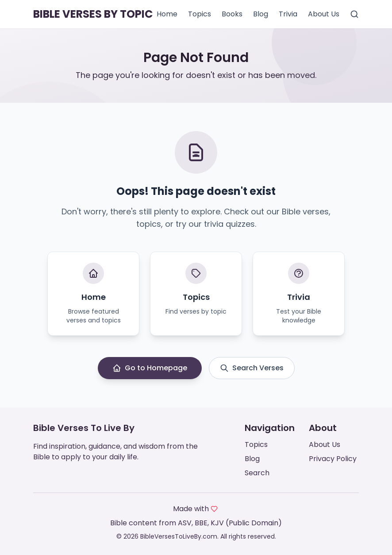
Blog (261, 14)
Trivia (288, 14)
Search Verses (252, 368)
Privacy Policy (333, 459)
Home (167, 14)
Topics (200, 14)
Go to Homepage (150, 368)
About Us (324, 14)
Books (232, 14)
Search (257, 473)
